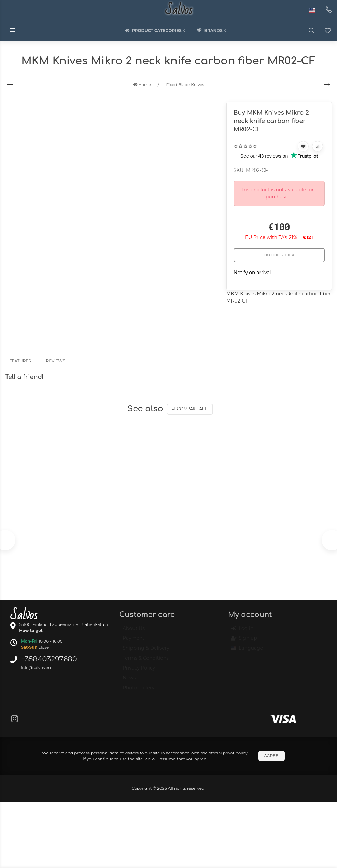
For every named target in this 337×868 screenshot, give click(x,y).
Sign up (244, 642)
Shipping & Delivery (146, 651)
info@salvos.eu (36, 668)
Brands (212, 31)
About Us (134, 631)
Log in (242, 632)
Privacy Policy (139, 671)
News (129, 681)
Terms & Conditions (146, 661)
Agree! (272, 756)
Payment (134, 641)
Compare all (190, 409)
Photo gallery (138, 691)
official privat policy (228, 753)
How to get (31, 630)
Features (20, 361)
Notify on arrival (252, 273)
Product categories (156, 31)
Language (247, 651)
